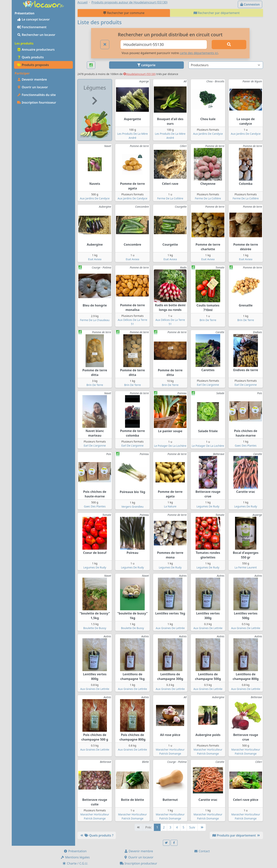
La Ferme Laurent (246, 567)
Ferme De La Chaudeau (95, 320)
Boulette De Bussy (95, 628)
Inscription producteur (138, 863)
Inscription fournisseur (37, 102)
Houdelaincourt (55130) (140, 74)
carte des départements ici (199, 53)
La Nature (170, 506)
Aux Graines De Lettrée (170, 628)
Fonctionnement (32, 27)
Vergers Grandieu (132, 507)
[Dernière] (202, 827)
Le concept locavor (33, 19)
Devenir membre (32, 79)
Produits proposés (33, 65)
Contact (202, 851)
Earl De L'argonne (208, 385)
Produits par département (236, 835)
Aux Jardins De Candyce (208, 134)
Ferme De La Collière (170, 198)
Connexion (250, 4)
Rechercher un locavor (36, 35)
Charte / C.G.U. (75, 863)
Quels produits (30, 57)
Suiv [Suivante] (192, 827)
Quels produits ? (97, 835)
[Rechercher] (229, 45)
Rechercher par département (217, 13)
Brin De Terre (208, 320)
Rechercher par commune (124, 13)
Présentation (75, 851)
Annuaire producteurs (36, 50)
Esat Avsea (95, 259)
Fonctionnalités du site (36, 95)
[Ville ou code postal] (164, 45)
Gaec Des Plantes (246, 446)
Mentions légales (75, 857)
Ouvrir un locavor (32, 87)
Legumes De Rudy (208, 506)
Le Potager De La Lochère (170, 446)
